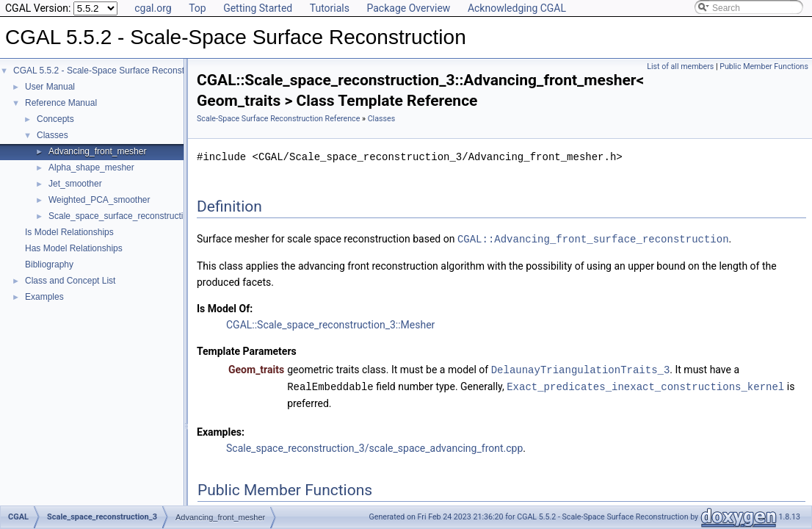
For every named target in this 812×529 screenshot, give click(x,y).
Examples (44, 297)
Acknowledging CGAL (517, 8)
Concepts (55, 119)
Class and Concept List (70, 281)
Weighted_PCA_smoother (99, 200)
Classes (52, 135)
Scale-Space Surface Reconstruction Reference (278, 119)
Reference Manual (61, 103)
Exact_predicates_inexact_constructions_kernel (645, 385)
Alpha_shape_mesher (91, 168)
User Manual (50, 87)
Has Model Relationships (74, 248)
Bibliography (49, 264)
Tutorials (330, 8)
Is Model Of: (225, 308)
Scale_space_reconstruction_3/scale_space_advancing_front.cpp (374, 446)
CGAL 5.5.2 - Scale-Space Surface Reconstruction (112, 71)
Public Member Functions (764, 66)
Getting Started (258, 8)
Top (197, 8)
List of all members (680, 66)
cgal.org (153, 8)
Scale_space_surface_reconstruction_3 (126, 216)
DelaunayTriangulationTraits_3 (581, 368)
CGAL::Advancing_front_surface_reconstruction (593, 238)
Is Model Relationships (69, 232)
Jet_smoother (75, 184)
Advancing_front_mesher (97, 151)
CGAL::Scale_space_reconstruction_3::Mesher (330, 324)
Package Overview (408, 8)
